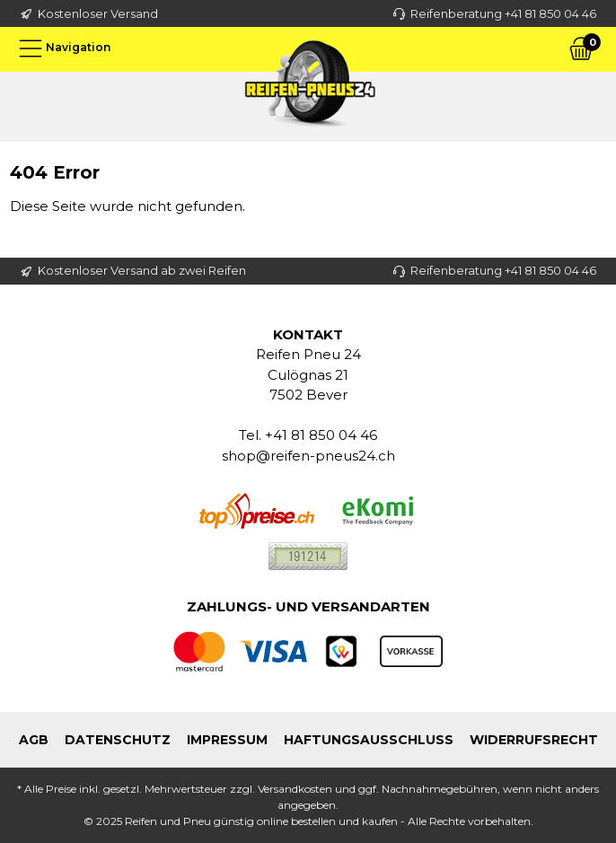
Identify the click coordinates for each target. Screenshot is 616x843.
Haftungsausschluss (369, 740)
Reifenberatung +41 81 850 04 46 (503, 13)
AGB (34, 740)
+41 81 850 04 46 (321, 435)
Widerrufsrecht (534, 740)
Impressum (227, 740)
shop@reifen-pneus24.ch (308, 456)
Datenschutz (118, 740)
